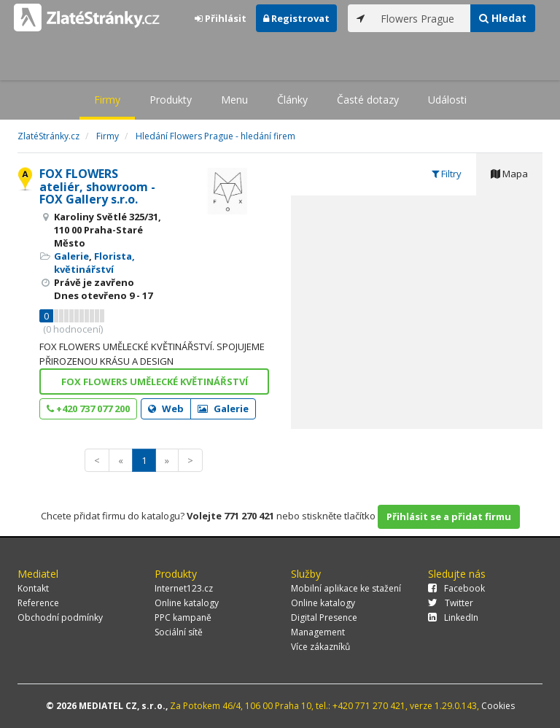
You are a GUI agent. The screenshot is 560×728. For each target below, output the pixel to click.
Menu (234, 100)
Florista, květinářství (94, 263)
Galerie (71, 256)
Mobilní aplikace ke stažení (346, 588)
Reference (38, 603)
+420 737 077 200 (88, 408)
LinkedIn (453, 617)
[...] (422, 18)
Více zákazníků (320, 647)
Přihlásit (221, 18)
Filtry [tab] (447, 174)
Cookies (498, 706)
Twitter (451, 603)
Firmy (107, 100)
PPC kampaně (183, 617)
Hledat (503, 18)
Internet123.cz (184, 588)
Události (447, 100)
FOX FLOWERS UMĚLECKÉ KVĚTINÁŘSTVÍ (155, 382)
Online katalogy (187, 603)
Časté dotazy (368, 100)
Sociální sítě (179, 632)
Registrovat (296, 18)
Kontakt (33, 588)
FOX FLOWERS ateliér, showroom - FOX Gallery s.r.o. (97, 186)
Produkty (171, 100)
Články (292, 100)
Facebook (456, 588)
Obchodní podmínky (60, 617)
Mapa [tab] (509, 174)
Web (166, 408)
